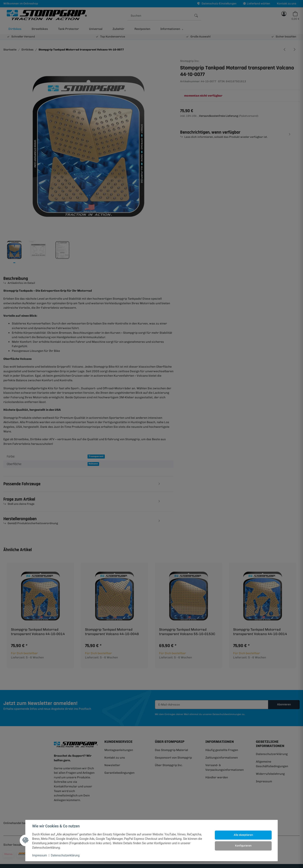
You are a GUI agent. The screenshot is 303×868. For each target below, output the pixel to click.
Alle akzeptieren (243, 835)
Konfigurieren (243, 846)
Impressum (40, 855)
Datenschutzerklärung (65, 855)
